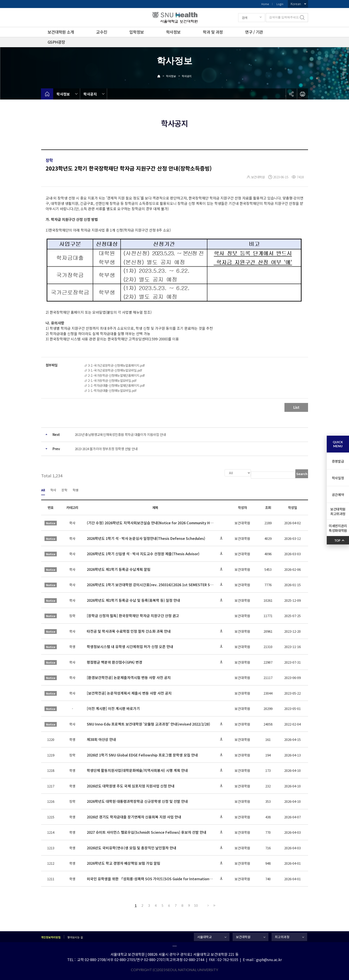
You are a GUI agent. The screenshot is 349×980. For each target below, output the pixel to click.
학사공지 (187, 76)
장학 (64, 489)
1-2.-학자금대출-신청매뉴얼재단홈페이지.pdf (116, 385)
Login (280, 4)
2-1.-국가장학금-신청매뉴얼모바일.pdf (112, 380)
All (43, 489)
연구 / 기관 (254, 32)
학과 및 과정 (213, 32)
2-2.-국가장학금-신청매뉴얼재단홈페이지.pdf (116, 375)
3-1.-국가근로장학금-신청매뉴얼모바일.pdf (115, 370)
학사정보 (173, 32)
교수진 (102, 32)
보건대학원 (243, 936)
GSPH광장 (56, 42)
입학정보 (137, 32)
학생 (75, 489)
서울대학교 (204, 936)
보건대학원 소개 (61, 32)
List (296, 407)
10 (196, 905)
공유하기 (291, 94)
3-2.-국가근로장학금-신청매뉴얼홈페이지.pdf (116, 365)
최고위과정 (282, 936)
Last (214, 905)
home (47, 94)
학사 (53, 489)
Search (302, 474)
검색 (245, 18)
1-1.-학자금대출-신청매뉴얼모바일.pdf (112, 390)
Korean (296, 4)
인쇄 (302, 94)
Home (265, 4)
